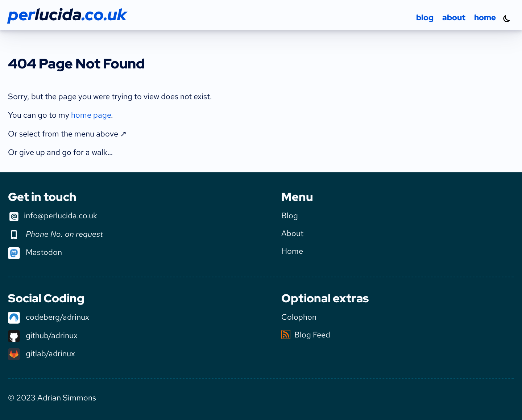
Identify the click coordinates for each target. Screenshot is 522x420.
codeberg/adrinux (49, 317)
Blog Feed (306, 335)
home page (91, 115)
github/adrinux (43, 335)
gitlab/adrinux (42, 353)
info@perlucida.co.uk (53, 216)
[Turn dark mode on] (507, 18)
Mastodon (35, 252)
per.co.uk (67, 14)
